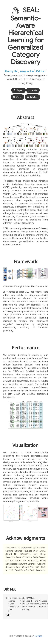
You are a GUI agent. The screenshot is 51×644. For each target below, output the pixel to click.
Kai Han (41, 71)
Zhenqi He (11, 71)
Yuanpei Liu (27, 71)
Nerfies (38, 636)
